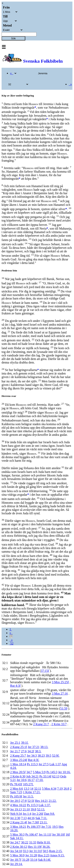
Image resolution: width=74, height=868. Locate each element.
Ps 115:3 (32, 764)
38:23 (41, 756)
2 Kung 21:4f (18, 822)
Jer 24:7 (15, 842)
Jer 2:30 (15, 818)
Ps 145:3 (52, 772)
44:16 (31, 818)
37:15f (45, 671)
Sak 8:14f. (45, 860)
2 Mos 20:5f (18, 772)
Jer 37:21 (34, 747)
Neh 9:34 (16, 814)
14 (32, 789)
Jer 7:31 (46, 827)
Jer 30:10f (58, 835)
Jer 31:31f (36, 851)
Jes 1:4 (27, 814)
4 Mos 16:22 (18, 805)
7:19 (60, 789)
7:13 (24, 818)
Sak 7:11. (41, 818)
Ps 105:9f (16, 796)
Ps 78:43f (16, 784)
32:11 (38, 789)
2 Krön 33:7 (59, 724)
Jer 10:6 (22, 780)
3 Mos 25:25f (60, 682)
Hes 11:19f (35, 847)
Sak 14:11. (17, 838)
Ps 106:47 (32, 835)
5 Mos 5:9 (39, 772)
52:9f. (56, 756)
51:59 (64, 708)
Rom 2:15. (56, 851)
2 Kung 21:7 (41, 724)
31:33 (33, 842)
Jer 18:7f (16, 860)
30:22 (25, 842)
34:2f (31, 751)
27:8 (24, 801)
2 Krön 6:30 (18, 776)
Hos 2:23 (43, 855)
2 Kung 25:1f (18, 747)
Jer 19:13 (16, 809)
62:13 (56, 776)
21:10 (26, 809)
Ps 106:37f (34, 827)
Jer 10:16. (64, 772)
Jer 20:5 (15, 801)
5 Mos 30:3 (17, 835)
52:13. (41, 809)
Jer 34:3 (32, 756)
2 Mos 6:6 (16, 789)
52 (11, 643)
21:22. (52, 801)
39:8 (33, 809)
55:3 (25, 851)
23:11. (44, 822)
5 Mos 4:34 (49, 789)
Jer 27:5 (44, 764)
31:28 (26, 860)
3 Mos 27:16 (60, 694)
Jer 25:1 (15, 743)
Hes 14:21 (41, 801)
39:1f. (25, 743)
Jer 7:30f (33, 822)
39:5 (48, 756)
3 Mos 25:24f (19, 760)
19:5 (55, 827)
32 (11, 636)
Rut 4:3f (15, 686)
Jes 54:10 (16, 851)
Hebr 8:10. (44, 842)
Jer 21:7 (15, 751)
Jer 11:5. (28, 796)
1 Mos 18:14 (18, 764)
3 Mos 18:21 (18, 827)
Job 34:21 (32, 776)
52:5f (31, 801)
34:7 (29, 772)
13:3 (26, 789)
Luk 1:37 (55, 764)
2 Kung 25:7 (18, 756)
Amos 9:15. (57, 855)
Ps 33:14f (45, 776)
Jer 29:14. (16, 864)
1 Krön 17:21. (32, 792)
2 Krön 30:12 (18, 847)
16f (68, 835)
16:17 (31, 780)
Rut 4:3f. (34, 760)
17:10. (39, 780)
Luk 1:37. (45, 805)
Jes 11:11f (45, 835)
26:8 (66, 789)
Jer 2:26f (38, 814)
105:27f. (28, 784)
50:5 (45, 851)
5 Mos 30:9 (17, 855)
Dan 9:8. (49, 814)
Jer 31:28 (31, 855)
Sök (14, 38)
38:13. (44, 747)
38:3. (38, 751)
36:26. (46, 847)
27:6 (24, 751)
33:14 (34, 860)
